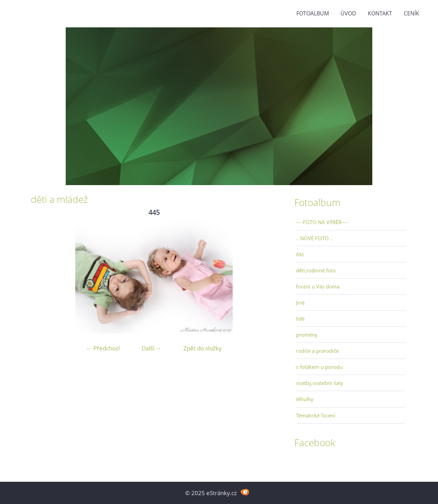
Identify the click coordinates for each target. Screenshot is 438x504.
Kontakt (380, 13)
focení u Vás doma (318, 286)
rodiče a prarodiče (317, 351)
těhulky (305, 399)
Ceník (411, 13)
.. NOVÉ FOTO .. (314, 238)
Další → (152, 348)
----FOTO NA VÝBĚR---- (322, 222)
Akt (300, 254)
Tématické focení (316, 415)
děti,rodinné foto (316, 270)
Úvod (348, 13)
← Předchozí (103, 348)
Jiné (300, 302)
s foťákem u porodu (319, 367)
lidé (300, 319)
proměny (307, 335)
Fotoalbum (313, 13)
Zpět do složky (203, 348)
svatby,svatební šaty (320, 383)
